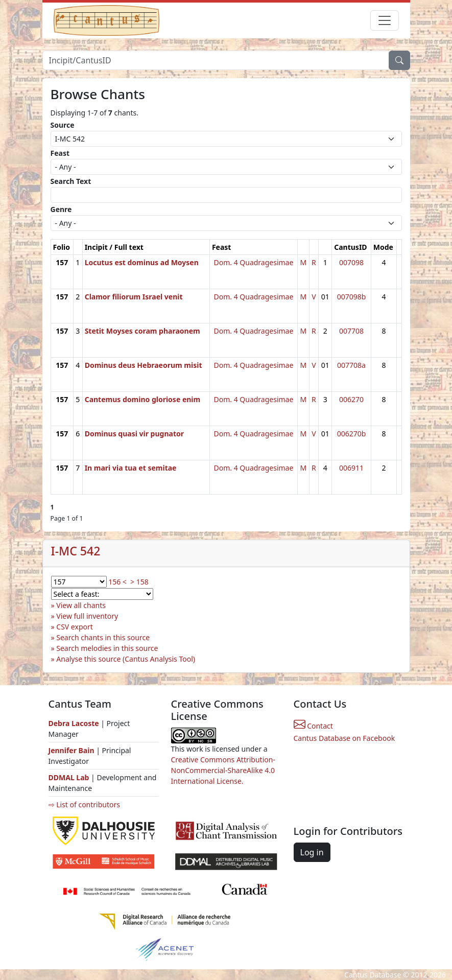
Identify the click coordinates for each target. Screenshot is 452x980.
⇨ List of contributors (84, 804)
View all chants (81, 605)
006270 (351, 399)
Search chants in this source (103, 637)
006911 (351, 468)
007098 (351, 262)
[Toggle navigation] (385, 20)
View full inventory (87, 616)
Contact (313, 726)
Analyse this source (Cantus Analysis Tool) (126, 659)
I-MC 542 (76, 551)
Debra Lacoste (74, 723)
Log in (312, 852)
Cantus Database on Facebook (344, 738)
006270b (352, 434)
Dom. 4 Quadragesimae (253, 262)
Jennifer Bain (73, 750)
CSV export (75, 627)
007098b (352, 297)
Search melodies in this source (107, 648)
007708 (351, 331)
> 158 (139, 582)
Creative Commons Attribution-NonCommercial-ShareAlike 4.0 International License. (223, 770)
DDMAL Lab (69, 777)
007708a (351, 365)
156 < (117, 582)
